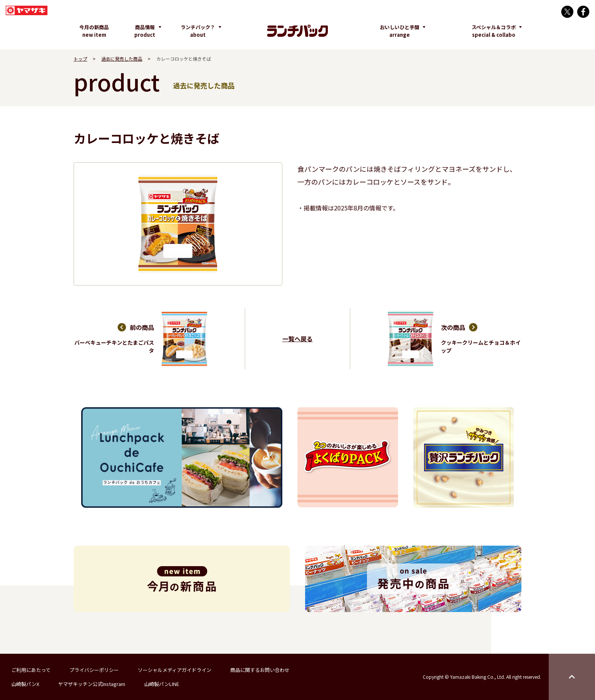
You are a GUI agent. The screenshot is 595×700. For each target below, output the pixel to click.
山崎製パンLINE (162, 684)
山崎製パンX (25, 684)
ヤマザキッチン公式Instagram (92, 684)
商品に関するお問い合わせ (260, 670)
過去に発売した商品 (122, 59)
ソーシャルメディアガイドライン (175, 670)
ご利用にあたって (31, 670)
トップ (80, 59)
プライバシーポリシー (94, 670)
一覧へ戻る (297, 339)
